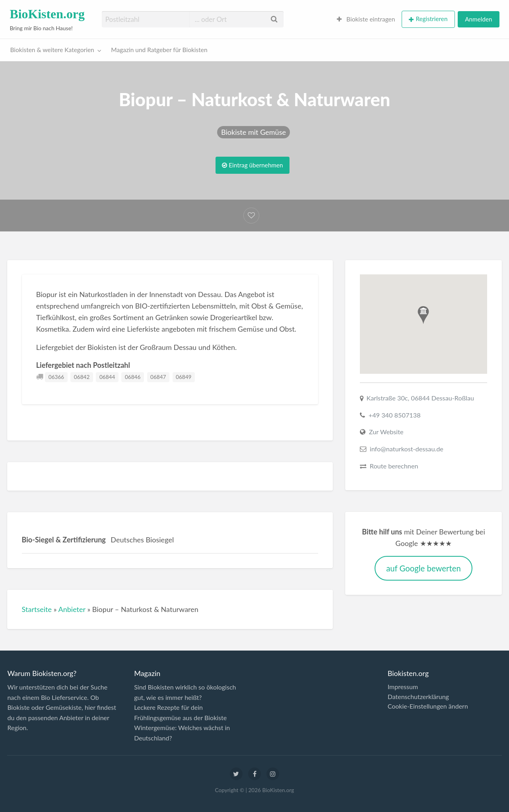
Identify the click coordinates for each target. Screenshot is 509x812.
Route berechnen (394, 466)
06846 (133, 377)
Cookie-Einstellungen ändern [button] (428, 706)
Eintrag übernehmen (252, 165)
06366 (56, 377)
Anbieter (72, 609)
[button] (423, 315)
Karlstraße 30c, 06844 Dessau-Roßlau (421, 398)
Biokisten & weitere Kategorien (52, 50)
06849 (184, 377)
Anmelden (478, 19)
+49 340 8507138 (395, 415)
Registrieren (431, 19)
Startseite (37, 609)
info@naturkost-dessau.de (407, 449)
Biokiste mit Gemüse (254, 132)
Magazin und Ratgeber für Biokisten (159, 50)
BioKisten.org (47, 14)
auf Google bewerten (424, 568)
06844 (107, 377)
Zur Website (386, 432)
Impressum (403, 687)
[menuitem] (366, 19)
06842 (82, 377)
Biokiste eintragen (366, 19)
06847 (158, 377)
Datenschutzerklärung (418, 697)
